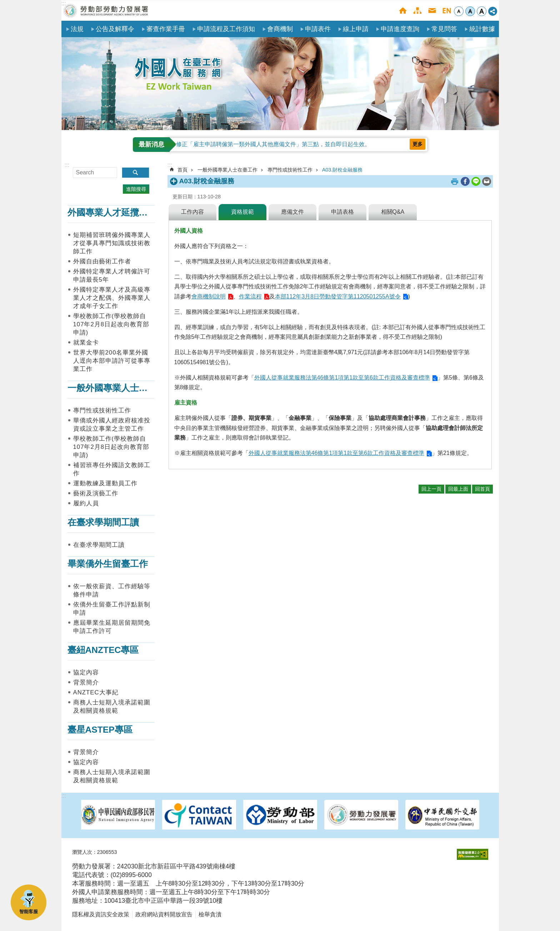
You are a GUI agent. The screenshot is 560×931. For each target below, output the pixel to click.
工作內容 (192, 212)
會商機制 (280, 29)
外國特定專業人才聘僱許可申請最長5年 (112, 276)
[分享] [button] (493, 11)
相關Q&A (393, 212)
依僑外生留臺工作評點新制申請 (112, 609)
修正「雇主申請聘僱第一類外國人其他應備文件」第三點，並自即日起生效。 (273, 144)
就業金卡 (86, 343)
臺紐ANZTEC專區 (103, 650)
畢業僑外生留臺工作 (108, 564)
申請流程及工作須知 (226, 29)
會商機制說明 (209, 296)
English (447, 11)
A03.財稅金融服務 (342, 170)
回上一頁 (431, 489)
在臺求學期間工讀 (103, 522)
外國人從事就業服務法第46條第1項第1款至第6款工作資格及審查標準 (342, 378)
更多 (417, 144)
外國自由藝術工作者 (102, 261)
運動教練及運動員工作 (105, 483)
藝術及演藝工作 (96, 493)
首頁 (403, 11)
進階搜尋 (136, 189)
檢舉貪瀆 (210, 914)
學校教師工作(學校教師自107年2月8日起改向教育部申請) (111, 324)
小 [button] (459, 11)
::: (64, 3)
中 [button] (470, 11)
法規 (77, 29)
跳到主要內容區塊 (4, 4)
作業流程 (250, 296)
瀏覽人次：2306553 (95, 852)
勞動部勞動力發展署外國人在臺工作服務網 (106, 11)
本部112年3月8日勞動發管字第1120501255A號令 (338, 296)
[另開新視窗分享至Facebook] (465, 181)
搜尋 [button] (136, 173)
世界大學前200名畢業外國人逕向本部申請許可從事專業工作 (112, 361)
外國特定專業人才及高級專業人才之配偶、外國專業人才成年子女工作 (112, 298)
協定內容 (86, 672)
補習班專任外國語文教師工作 (112, 469)
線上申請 (356, 29)
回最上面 (458, 489)
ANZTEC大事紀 (96, 692)
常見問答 (444, 29)
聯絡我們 (432, 11)
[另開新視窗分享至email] (487, 181)
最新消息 (151, 144)
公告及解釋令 (115, 29)
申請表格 (342, 212)
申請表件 (318, 29)
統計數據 (482, 29)
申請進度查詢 (400, 29)
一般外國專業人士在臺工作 (121, 388)
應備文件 (292, 212)
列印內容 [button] (455, 182)
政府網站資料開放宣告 (164, 914)
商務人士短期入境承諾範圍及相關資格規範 (112, 707)
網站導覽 (417, 11)
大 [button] (482, 11)
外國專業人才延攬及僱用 (117, 212)
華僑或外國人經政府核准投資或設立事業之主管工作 (112, 425)
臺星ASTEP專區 (100, 730)
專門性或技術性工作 (102, 410)
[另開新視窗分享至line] (476, 181)
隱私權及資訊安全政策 (101, 914)
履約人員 (86, 503)
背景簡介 (86, 682)
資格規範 (242, 212)
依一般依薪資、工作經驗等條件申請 (112, 590)
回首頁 (482, 489)
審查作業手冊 (166, 29)
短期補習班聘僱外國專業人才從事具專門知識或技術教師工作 (112, 243)
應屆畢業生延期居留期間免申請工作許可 (112, 627)
